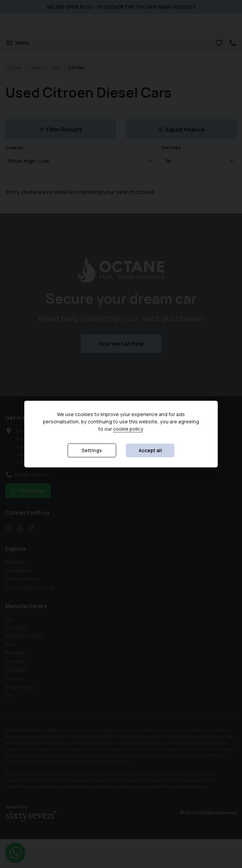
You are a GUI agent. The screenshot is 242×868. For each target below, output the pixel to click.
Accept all (150, 450)
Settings (92, 450)
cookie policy (128, 429)
